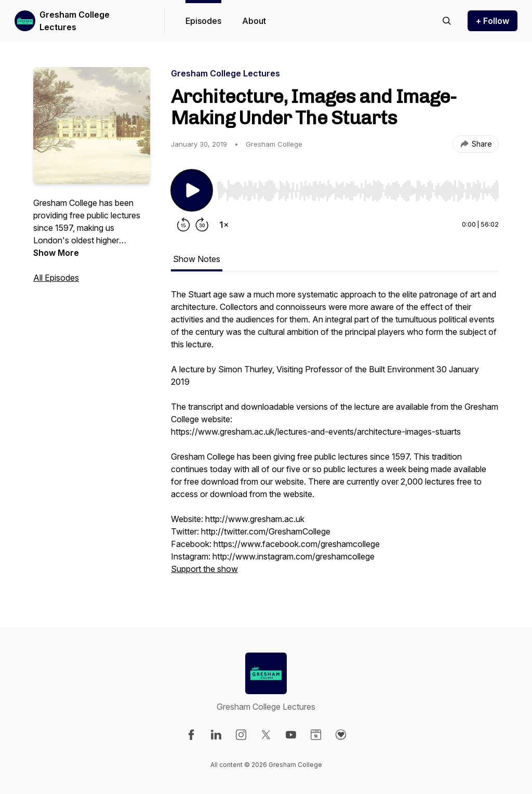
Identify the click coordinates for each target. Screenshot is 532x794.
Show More (56, 253)
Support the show (204, 569)
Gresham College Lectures (75, 21)
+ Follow (493, 21)
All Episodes (56, 278)
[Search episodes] (447, 21)
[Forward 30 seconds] (202, 225)
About (254, 21)
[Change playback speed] (224, 225)
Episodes (203, 21)
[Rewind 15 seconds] (183, 225)
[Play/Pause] (192, 190)
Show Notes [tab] (197, 259)
